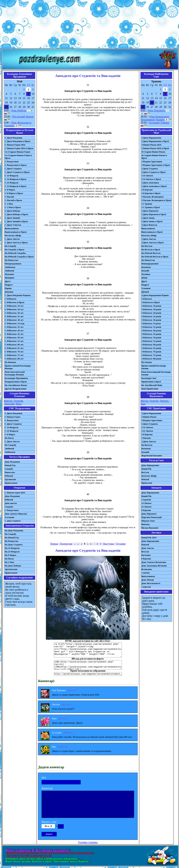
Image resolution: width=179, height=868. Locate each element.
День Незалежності (151, 583)
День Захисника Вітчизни (154, 566)
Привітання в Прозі (151, 382)
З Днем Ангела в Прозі (152, 242)
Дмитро (164, 401)
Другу (8, 281)
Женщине (9, 278)
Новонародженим (150, 264)
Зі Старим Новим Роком (153, 152)
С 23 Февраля (11, 183)
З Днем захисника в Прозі (154, 186)
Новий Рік (146, 469)
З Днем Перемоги (150, 211)
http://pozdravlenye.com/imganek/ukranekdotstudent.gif (88, 674)
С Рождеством (12, 162)
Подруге (9, 285)
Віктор (144, 401)
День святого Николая (16, 514)
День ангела (11, 503)
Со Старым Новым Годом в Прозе (18, 157)
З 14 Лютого (147, 176)
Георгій (154, 401)
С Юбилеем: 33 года (15, 323)
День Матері (147, 580)
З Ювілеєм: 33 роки (151, 323)
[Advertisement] (90, 25)
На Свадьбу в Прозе (14, 250)
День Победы (19, 111)
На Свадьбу (10, 246)
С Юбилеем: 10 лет (14, 306)
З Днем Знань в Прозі (152, 221)
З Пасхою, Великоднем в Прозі (156, 200)
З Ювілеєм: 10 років (151, 306)
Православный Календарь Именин (18, 367)
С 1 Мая (9, 204)
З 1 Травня (147, 204)
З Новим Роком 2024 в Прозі (155, 148)
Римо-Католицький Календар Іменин (156, 373)
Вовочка (145, 524)
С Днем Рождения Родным (18, 295)
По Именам (10, 362)
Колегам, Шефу (149, 235)
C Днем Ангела (12, 441)
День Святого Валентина (154, 562)
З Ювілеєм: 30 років (151, 320)
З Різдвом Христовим (152, 162)
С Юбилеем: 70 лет (14, 352)
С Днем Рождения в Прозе (18, 141)
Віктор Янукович (150, 528)
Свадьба (9, 469)
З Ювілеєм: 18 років (151, 309)
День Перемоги (156, 111)
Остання (121, 544)
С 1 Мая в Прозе (13, 207)
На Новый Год (12, 538)
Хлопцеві (146, 288)
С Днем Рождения (13, 138)
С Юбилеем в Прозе (14, 302)
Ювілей (145, 479)
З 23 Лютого (147, 431)
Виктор (8, 401)
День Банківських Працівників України (155, 118)
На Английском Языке (16, 385)
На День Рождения (14, 530)
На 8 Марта (10, 555)
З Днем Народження (151, 138)
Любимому (10, 267)
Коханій (145, 271)
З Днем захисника (150, 183)
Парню (8, 288)
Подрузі (145, 285)
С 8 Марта (10, 190)
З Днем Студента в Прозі (153, 172)
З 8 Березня (147, 190)
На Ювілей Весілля (151, 253)
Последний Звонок (23, 117)
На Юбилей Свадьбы (15, 253)
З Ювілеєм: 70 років (151, 352)
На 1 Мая (9, 562)
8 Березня (146, 510)
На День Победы (13, 566)
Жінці (144, 278)
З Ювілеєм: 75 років (151, 355)
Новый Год (10, 465)
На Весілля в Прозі (151, 250)
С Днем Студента (13, 169)
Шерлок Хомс (148, 521)
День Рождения (12, 462)
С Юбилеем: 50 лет (14, 338)
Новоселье (10, 472)
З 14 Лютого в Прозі (151, 179)
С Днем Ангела (12, 239)
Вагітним (146, 555)
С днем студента (13, 521)
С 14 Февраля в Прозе (16, 179)
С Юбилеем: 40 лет (14, 330)
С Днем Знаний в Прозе (16, 221)
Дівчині (145, 292)
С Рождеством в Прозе (16, 165)
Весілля (145, 472)
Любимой (9, 271)
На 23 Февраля (12, 552)
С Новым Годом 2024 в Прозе (19, 148)
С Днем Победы (12, 211)
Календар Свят (149, 378)
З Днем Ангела (149, 239)
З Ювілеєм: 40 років (151, 330)
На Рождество (11, 541)
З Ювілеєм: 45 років (151, 334)
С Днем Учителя (13, 225)
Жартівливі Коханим (152, 456)
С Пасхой (9, 197)
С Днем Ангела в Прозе (16, 242)
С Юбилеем (10, 299)
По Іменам (146, 362)
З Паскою (146, 438)
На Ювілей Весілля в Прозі (155, 257)
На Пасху (9, 438)
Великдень (147, 569)
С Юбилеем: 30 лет (14, 320)
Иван (19, 404)
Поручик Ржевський (151, 517)
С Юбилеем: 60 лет (14, 345)
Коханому (146, 267)
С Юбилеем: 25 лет (14, 316)
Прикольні (147, 483)
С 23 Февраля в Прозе (16, 186)
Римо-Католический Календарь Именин (15, 373)
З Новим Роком (149, 417)
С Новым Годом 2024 (15, 145)
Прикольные (11, 483)
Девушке (9, 292)
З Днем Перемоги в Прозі (154, 214)
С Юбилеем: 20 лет (14, 313)
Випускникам (148, 228)
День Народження (150, 465)
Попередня (66, 544)
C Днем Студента (13, 424)
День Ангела (148, 548)
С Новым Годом (12, 417)
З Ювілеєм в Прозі (150, 302)
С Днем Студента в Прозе (17, 172)
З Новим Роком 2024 (151, 145)
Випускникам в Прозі (152, 232)
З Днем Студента (150, 169)
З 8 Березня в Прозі (151, 193)
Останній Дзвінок (159, 123)
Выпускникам (12, 228)
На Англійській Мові (152, 385)
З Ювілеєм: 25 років (151, 316)
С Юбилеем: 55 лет (14, 341)
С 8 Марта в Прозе (14, 193)
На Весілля (147, 246)
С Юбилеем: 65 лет (14, 348)
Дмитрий (9, 404)
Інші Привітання (150, 389)
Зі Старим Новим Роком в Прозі (154, 157)
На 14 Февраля (12, 548)
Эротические (11, 569)
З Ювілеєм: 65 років (151, 348)
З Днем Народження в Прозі (155, 141)
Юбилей (9, 476)
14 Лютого (146, 503)
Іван (143, 404)
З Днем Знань (148, 218)
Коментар (47, 788)
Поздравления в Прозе (16, 382)
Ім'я (44, 778)
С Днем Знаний (12, 218)
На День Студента (14, 545)
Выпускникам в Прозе (16, 232)
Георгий (18, 401)
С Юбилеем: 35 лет (14, 327)
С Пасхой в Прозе (13, 200)
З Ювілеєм (147, 299)
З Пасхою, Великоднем (152, 197)
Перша (54, 544)
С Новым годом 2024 (15, 493)
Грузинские (10, 479)
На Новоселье (11, 260)
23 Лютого (146, 507)
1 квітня (145, 573)
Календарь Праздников (16, 378)
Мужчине (9, 274)
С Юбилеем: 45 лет (14, 334)
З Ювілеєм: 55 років (151, 341)
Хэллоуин (9, 517)
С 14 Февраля (11, 176)
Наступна (109, 544)
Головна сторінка (88, 842)
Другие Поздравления (16, 389)
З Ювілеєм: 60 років (151, 345)
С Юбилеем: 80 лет (14, 359)
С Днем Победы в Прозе (17, 214)
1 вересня (146, 587)
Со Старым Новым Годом (17, 152)
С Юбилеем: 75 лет (14, 355)
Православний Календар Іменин (154, 367)
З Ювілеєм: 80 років (151, 359)
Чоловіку (146, 274)
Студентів (146, 500)
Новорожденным (13, 264)
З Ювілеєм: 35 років (151, 327)
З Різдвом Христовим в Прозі (156, 165)
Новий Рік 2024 (149, 538)
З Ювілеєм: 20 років (151, 313)
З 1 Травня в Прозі (151, 207)
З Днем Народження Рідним (155, 295)
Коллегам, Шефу (13, 235)
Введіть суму (49, 822)
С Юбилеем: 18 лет (14, 309)
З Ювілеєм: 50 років (151, 338)
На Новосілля (148, 260)
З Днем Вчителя (149, 225)
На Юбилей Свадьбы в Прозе (19, 257)
